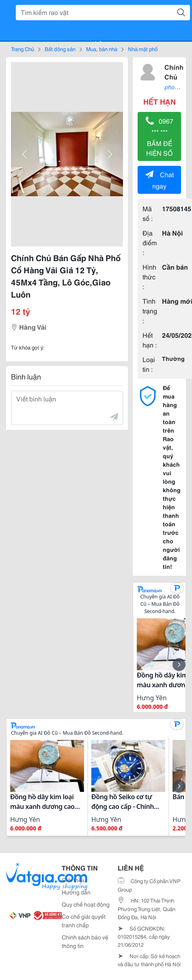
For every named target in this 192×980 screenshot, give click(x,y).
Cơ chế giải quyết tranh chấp (84, 921)
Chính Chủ (174, 72)
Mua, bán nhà (102, 49)
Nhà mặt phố (143, 49)
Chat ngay (160, 180)
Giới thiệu (74, 880)
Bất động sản (60, 49)
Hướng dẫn (76, 892)
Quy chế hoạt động (86, 904)
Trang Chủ (23, 49)
